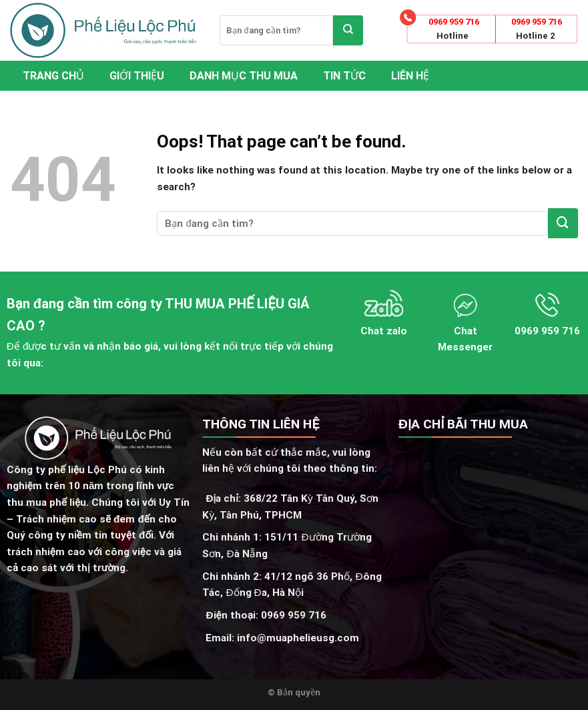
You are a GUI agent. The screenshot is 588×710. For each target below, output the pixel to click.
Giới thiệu (137, 76)
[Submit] (348, 30)
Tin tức (344, 76)
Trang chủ (53, 76)
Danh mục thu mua (244, 76)
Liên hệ (410, 76)
